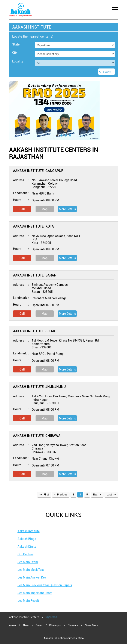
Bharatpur (55, 625)
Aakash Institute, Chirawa (37, 436)
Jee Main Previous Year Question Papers (45, 585)
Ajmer (13, 625)
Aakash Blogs (27, 539)
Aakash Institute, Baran (35, 275)
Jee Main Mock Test (31, 570)
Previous (62, 495)
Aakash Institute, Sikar (34, 331)
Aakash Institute (29, 531)
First (46, 495)
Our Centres (25, 554)
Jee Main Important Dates (35, 593)
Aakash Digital (27, 547)
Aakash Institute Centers (24, 617)
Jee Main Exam (28, 562)
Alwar (26, 625)
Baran (39, 625)
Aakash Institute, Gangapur (38, 171)
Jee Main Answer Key (32, 577)
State (16, 44)
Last (109, 495)
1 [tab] (57, 135)
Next (96, 495)
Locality (18, 61)
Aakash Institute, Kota (33, 226)
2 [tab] (61, 135)
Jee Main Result (28, 601)
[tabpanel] (64, 110)
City (15, 53)
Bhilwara (73, 625)
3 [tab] (66, 135)
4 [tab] (70, 135)
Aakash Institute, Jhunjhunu (39, 387)
